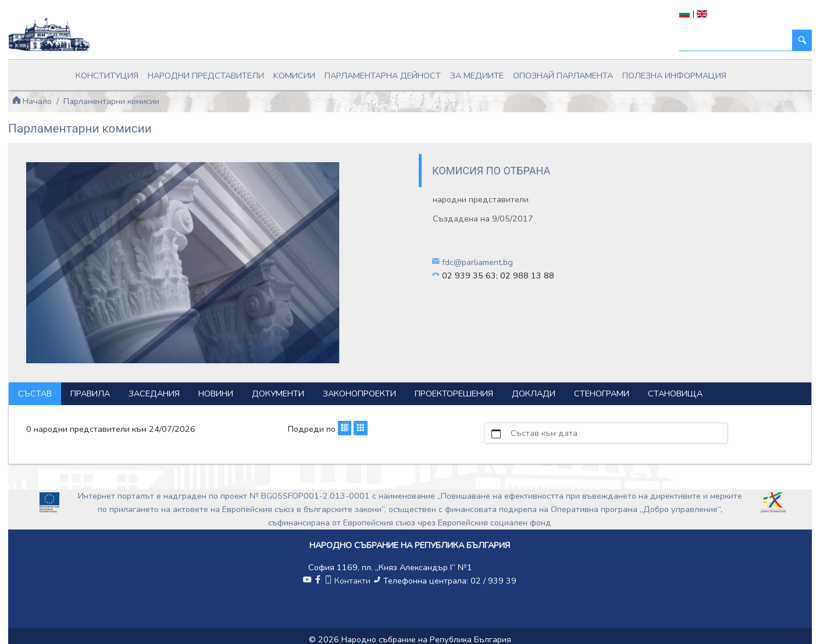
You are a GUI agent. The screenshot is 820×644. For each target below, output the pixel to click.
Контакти (348, 581)
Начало (32, 101)
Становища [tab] (675, 393)
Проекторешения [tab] (454, 393)
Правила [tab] (90, 393)
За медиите (477, 76)
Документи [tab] (278, 393)
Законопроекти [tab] (359, 393)
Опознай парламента (563, 76)
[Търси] (736, 40)
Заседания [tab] (154, 393)
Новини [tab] (216, 393)
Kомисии (294, 76)
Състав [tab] (35, 393)
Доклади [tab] (534, 393)
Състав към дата (544, 433)
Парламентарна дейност (383, 76)
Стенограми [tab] (602, 393)
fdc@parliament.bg (477, 262)
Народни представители (206, 76)
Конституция (107, 76)
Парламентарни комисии (111, 101)
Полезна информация (674, 76)
